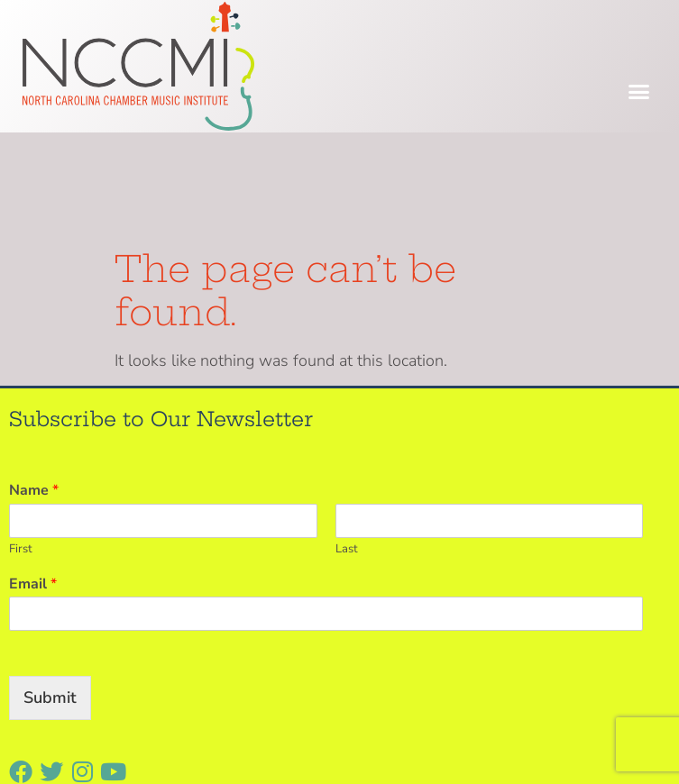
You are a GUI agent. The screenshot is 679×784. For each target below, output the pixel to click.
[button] (639, 92)
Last (347, 441)
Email (33, 476)
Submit (50, 590)
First (21, 441)
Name (34, 383)
